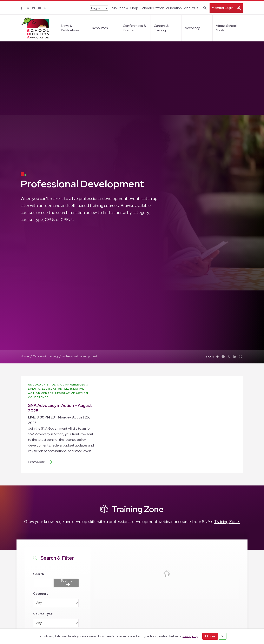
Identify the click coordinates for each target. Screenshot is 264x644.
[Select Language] (99, 8)
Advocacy (192, 28)
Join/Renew (119, 8)
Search (39, 574)
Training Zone (138, 509)
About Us (191, 8)
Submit (66, 581)
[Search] (204, 8)
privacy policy (190, 636)
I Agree (210, 636)
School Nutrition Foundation (161, 8)
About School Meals (226, 28)
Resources (100, 28)
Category (41, 594)
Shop (134, 8)
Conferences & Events (134, 28)
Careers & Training (161, 28)
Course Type (43, 614)
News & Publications (70, 28)
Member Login (222, 8)
